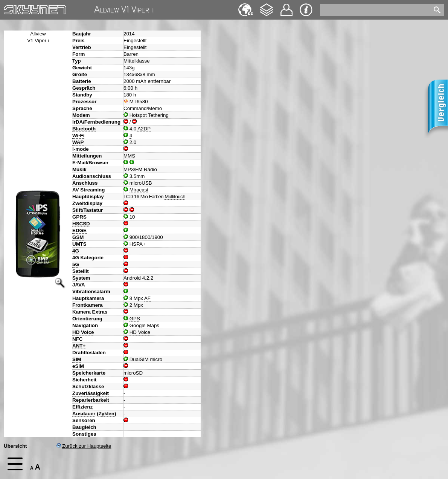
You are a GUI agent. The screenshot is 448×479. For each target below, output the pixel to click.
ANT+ (79, 346)
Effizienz (82, 407)
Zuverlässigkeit (91, 393)
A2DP (144, 129)
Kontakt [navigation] (286, 7)
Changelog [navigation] (267, 6)
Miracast (139, 190)
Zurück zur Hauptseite (84, 446)
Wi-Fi (78, 135)
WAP (78, 142)
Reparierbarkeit (91, 400)
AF (147, 298)
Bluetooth (84, 129)
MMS (129, 156)
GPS (135, 319)
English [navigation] (245, 6)
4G (76, 251)
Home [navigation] (11, 8)
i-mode (81, 149)
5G (76, 264)
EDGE (79, 230)
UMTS (79, 244)
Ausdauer (84, 414)
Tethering (158, 115)
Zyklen (107, 414)
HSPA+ (138, 244)
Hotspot (138, 115)
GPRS (79, 217)
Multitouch (175, 197)
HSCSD (81, 224)
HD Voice (83, 332)
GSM (78, 237)
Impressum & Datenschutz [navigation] (306, 10)
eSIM (78, 366)
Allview (38, 34)
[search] (375, 10)
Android (132, 278)
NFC (77, 339)
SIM (77, 359)
